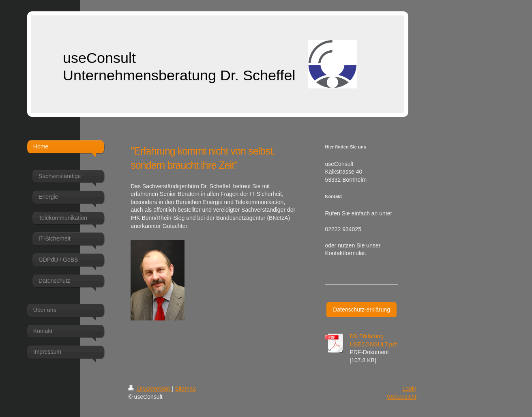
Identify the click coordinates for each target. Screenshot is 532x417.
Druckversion (150, 389)
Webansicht (402, 397)
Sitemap (185, 389)
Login (410, 389)
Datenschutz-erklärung (361, 310)
